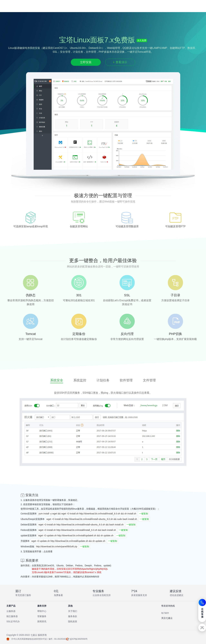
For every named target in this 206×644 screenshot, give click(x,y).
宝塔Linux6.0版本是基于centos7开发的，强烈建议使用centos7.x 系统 (67, 572)
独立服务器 (12, 616)
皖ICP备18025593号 (79, 639)
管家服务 (42, 616)
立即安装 (86, 62)
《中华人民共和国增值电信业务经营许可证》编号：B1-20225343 (36, 639)
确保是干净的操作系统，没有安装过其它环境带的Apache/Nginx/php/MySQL (70, 569)
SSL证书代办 (13, 621)
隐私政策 (73, 621)
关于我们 (73, 611)
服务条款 (73, 616)
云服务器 (28, 500)
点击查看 (48, 551)
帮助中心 (42, 611)
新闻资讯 (42, 621)
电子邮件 (165, 613)
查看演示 (121, 62)
